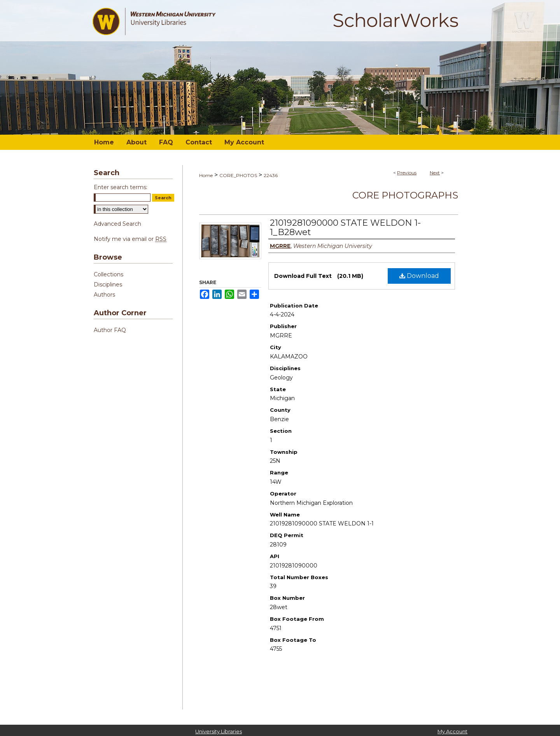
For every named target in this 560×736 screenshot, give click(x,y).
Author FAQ (110, 330)
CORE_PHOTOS (238, 175)
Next (435, 173)
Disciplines (108, 285)
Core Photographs (405, 195)
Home (206, 175)
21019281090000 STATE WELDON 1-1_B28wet (345, 227)
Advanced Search (117, 224)
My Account (452, 731)
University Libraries (219, 731)
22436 (271, 175)
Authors (104, 295)
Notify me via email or (130, 239)
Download (419, 276)
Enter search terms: (121, 187)
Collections (108, 274)
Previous (407, 173)
